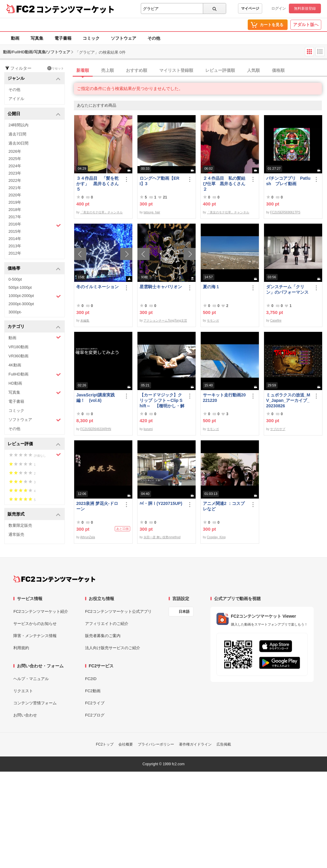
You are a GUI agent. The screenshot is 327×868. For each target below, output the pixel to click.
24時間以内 (18, 125)
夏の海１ (211, 287)
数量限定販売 (20, 525)
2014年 (15, 239)
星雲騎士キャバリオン (161, 287)
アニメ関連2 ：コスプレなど (224, 506)
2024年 (15, 166)
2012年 (15, 253)
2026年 (15, 151)
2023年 (15, 173)
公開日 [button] (34, 114)
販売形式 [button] (34, 514)
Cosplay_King (216, 537)
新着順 (83, 70)
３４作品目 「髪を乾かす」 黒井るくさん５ (97, 184)
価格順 (278, 70)
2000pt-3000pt (21, 304)
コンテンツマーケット (75, 9)
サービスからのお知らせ (35, 624)
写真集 (37, 38)
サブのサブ (278, 429)
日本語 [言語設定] (184, 612)
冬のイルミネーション (97, 287)
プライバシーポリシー (156, 744)
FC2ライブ (95, 703)
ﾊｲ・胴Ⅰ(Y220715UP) (161, 503)
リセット (56, 68)
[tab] (200, 71)
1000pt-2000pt (35, 296)
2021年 (15, 188)
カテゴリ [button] (34, 327)
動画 (15, 38)
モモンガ (213, 320)
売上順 (107, 70)
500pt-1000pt (20, 287)
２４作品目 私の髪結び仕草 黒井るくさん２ (224, 184)
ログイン (279, 8)
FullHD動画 (35, 374)
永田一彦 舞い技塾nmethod (162, 537)
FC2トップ (105, 744)
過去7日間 (17, 134)
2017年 (15, 217)
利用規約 (21, 648)
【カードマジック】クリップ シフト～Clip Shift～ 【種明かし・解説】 (162, 401)
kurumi (148, 429)
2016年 (35, 225)
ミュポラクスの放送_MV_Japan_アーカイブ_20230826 (288, 400)
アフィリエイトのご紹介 (107, 624)
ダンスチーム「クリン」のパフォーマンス (287, 289)
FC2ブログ (95, 715)
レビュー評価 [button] (34, 444)
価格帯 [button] (34, 269)
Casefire (276, 320)
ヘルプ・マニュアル (31, 679)
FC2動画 (93, 691)
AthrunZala (88, 537)
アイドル (16, 99)
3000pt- (15, 312)
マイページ (250, 8)
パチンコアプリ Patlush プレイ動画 (288, 181)
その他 (154, 38)
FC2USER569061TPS (285, 212)
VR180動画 (18, 347)
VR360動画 (18, 356)
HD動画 (15, 383)
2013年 (15, 246)
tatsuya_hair (152, 212)
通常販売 (16, 534)
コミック (91, 38)
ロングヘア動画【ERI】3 (159, 181)
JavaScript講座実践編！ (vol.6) (96, 398)
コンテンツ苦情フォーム (35, 703)
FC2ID (91, 679)
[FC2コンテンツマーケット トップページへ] (54, 579)
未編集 (85, 320)
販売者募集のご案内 (103, 636)
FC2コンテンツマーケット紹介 (41, 611)
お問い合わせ (25, 715)
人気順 (253, 70)
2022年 (15, 180)
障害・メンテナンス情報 (35, 636)
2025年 (15, 159)
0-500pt (15, 279)
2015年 (15, 231)
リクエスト (23, 691)
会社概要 (126, 744)
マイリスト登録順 (176, 70)
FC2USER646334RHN (96, 429)
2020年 (15, 195)
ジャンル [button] (34, 79)
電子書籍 (63, 38)
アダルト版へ (306, 25)
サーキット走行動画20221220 (224, 398)
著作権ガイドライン (195, 744)
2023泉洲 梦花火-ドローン (97, 506)
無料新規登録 (305, 8)
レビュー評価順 (220, 70)
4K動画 (15, 365)
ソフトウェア (124, 38)
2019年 (15, 202)
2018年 (15, 210)
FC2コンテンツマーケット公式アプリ (118, 611)
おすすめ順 (137, 70)
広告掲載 (224, 744)
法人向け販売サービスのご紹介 (113, 648)
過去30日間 (18, 143)
